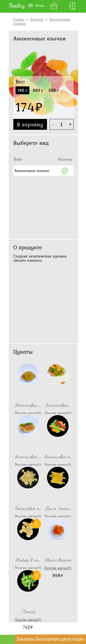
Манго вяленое (58, 560)
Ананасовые (28, 405)
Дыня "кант (58, 508)
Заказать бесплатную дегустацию (50, 639)
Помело (28, 612)
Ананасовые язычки (32, 171)
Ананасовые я (58, 457)
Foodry (19, 19)
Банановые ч (28, 508)
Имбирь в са (28, 560)
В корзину (30, 124)
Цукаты (37, 19)
